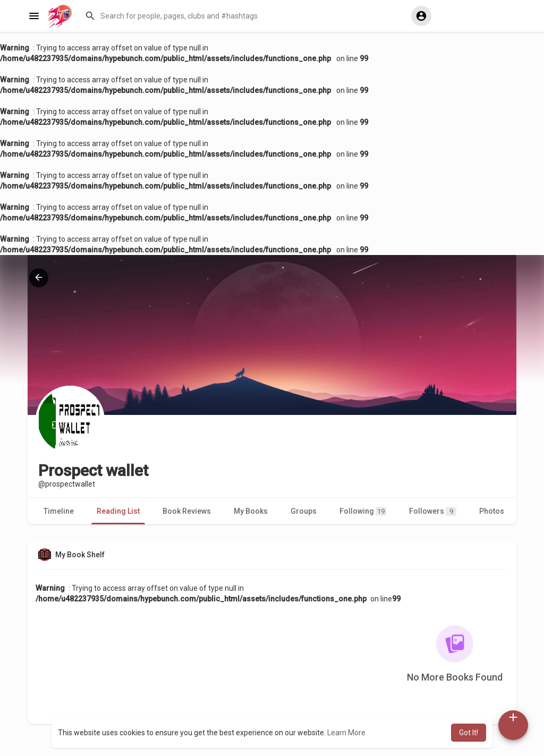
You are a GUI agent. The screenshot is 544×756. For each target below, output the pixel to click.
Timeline (59, 511)
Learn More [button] (346, 733)
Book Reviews (187, 511)
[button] (243, 16)
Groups (304, 511)
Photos (492, 511)
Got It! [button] (469, 733)
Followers (433, 511)
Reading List (118, 511)
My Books (251, 511)
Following (363, 511)
